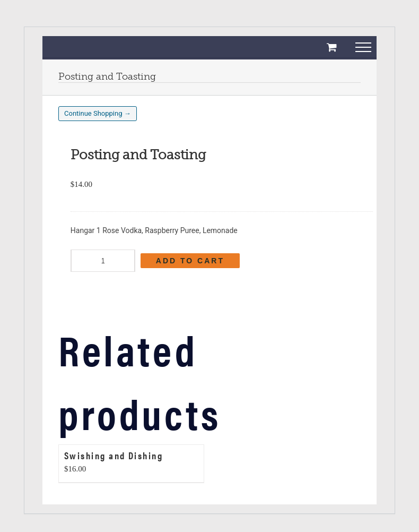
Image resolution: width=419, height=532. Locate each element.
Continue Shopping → (98, 113)
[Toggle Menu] (364, 51)
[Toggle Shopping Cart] (332, 47)
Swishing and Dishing (114, 455)
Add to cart (190, 261)
